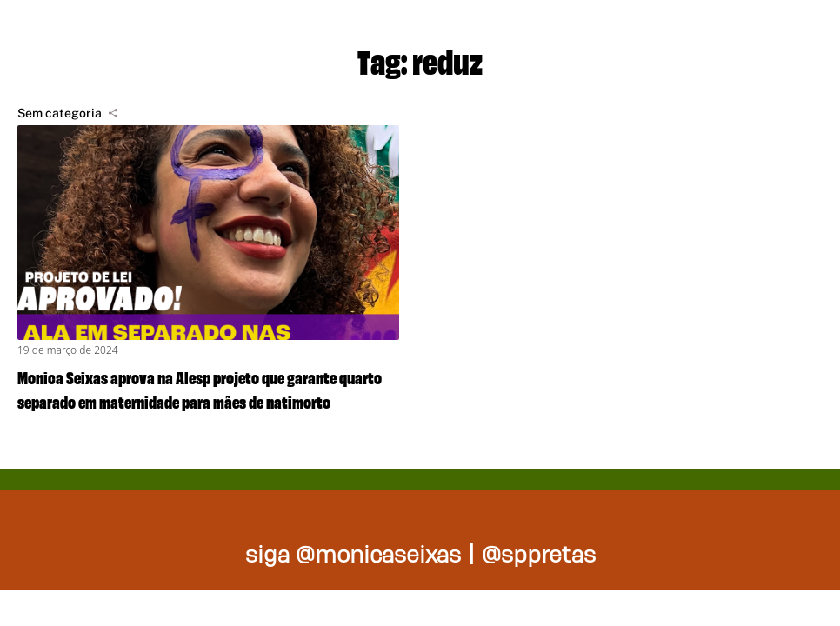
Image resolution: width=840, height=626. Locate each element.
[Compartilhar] (113, 113)
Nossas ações (588, 35)
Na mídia (765, 35)
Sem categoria (60, 113)
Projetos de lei (380, 35)
